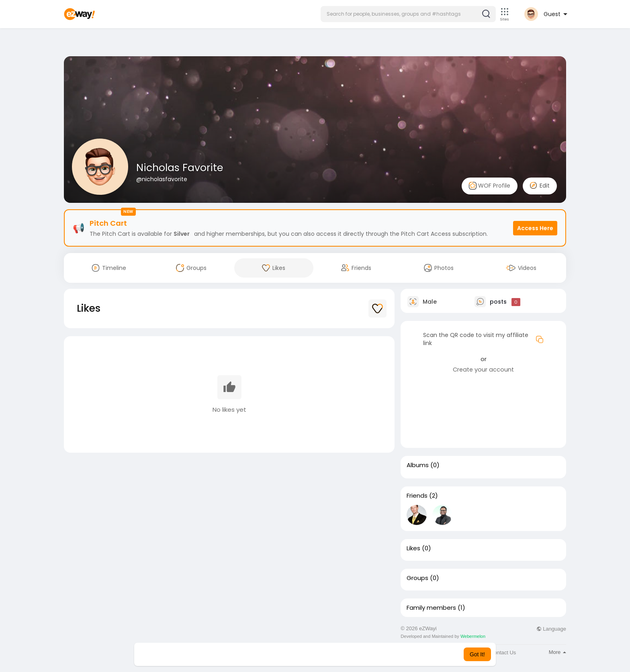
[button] (408, 14)
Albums (418, 465)
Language (551, 629)
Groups (417, 578)
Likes (413, 548)
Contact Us (503, 653)
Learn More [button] (356, 654)
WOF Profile (490, 186)
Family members (431, 608)
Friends (417, 496)
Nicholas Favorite (180, 168)
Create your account (483, 370)
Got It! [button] (477, 654)
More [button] (557, 652)
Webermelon (473, 636)
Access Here (535, 228)
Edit (540, 186)
